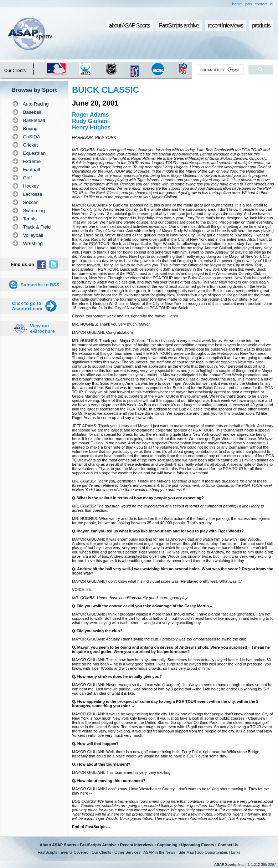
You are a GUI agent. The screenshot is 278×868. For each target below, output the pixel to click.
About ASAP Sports (58, 845)
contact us (264, 4)
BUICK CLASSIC (105, 90)
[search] (219, 70)
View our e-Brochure (42, 328)
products (261, 25)
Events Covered (74, 852)
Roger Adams (90, 115)
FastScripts (48, 852)
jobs (248, 4)
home (237, 4)
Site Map (186, 852)
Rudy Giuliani (90, 121)
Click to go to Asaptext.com (27, 306)
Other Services (127, 852)
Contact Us (228, 845)
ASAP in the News (159, 852)
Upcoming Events (198, 845)
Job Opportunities (212, 852)
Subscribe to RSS (40, 285)
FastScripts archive (179, 25)
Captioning (167, 845)
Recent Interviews (137, 845)
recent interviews (225, 25)
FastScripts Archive (98, 845)
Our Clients (101, 852)
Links (236, 852)
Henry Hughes (91, 127)
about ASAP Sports (130, 25)
